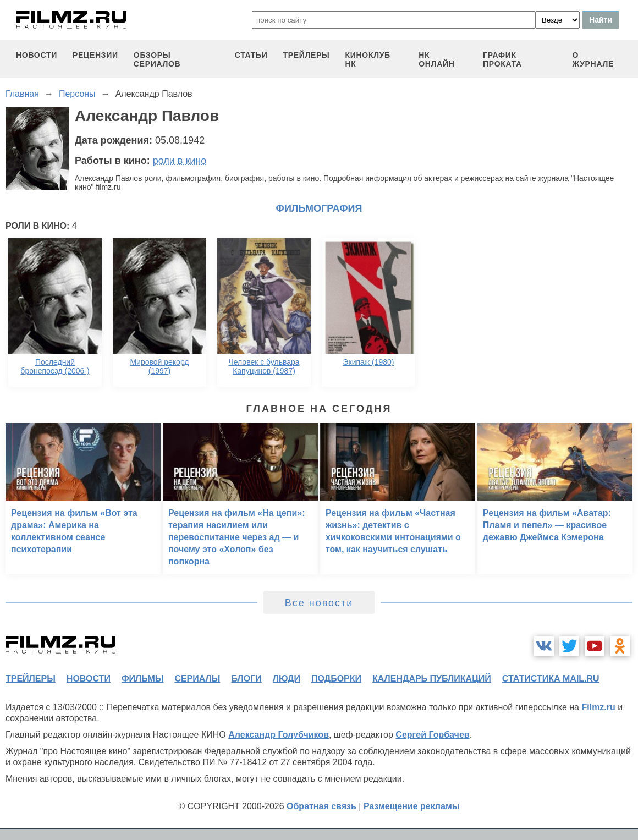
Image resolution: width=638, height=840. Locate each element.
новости (37, 55)
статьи (251, 55)
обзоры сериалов (157, 59)
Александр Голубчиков (279, 735)
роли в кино (180, 161)
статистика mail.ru (551, 679)
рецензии (95, 55)
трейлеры (306, 55)
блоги (246, 679)
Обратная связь (321, 806)
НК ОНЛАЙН (436, 59)
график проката (502, 59)
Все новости (319, 603)
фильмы (142, 679)
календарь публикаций (432, 679)
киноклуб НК (368, 59)
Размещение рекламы (412, 806)
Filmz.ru (598, 707)
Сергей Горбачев (432, 735)
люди (287, 679)
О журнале (593, 59)
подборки (336, 679)
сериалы (197, 679)
